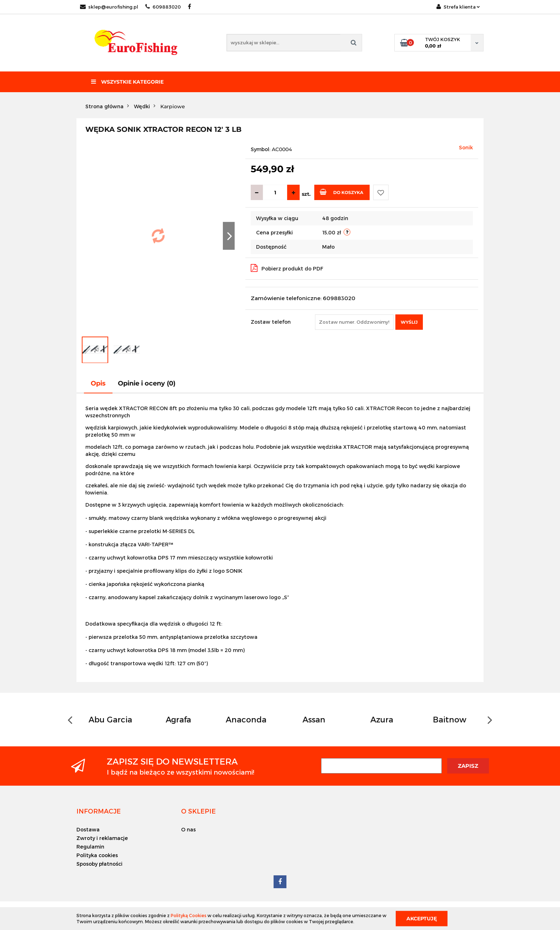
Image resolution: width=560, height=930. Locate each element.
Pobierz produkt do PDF (287, 268)
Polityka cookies (97, 855)
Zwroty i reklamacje (102, 838)
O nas (188, 829)
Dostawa (88, 829)
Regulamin (90, 847)
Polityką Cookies (189, 915)
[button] (99, 811)
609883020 (163, 7)
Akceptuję (422, 918)
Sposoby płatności (99, 864)
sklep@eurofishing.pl (109, 7)
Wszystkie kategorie (127, 82)
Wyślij (409, 322)
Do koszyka (341, 192)
